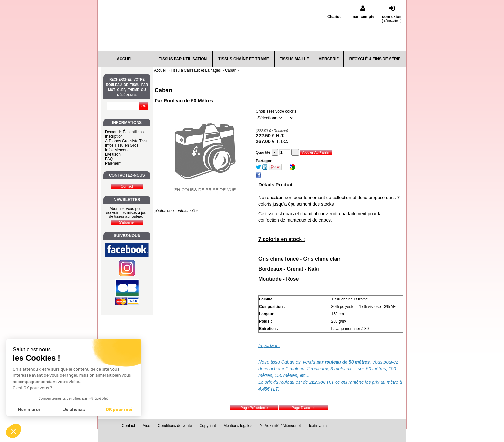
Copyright (208, 426)
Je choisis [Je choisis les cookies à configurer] (74, 410)
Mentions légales (238, 426)
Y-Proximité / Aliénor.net (280, 426)
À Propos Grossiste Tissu (127, 141)
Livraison (113, 154)
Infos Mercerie (117, 150)
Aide (147, 426)
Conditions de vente (175, 426)
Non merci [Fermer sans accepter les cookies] (29, 410)
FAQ (109, 159)
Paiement (113, 163)
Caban (163, 90)
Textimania (317, 426)
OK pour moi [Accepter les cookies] (119, 410)
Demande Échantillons (124, 132)
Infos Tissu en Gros (122, 145)
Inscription (114, 136)
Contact (128, 426)
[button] (14, 431)
